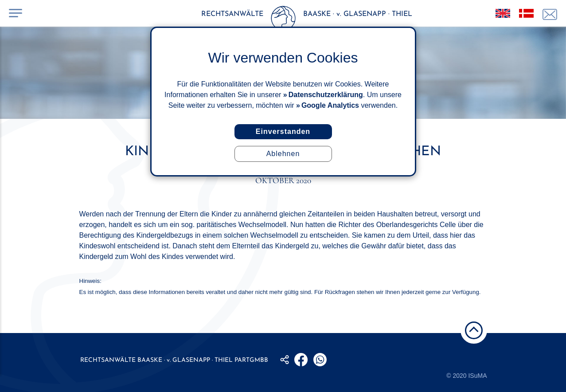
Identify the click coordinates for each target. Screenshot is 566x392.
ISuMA (477, 376)
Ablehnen (283, 154)
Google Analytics (330, 105)
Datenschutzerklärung (326, 95)
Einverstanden (283, 131)
